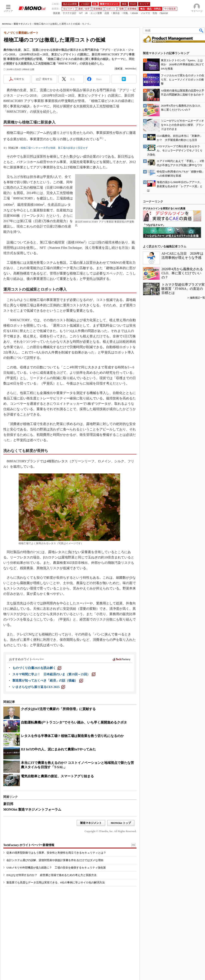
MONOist (7, 24)
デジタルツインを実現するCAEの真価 (164, 208)
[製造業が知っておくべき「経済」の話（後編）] (48, 680)
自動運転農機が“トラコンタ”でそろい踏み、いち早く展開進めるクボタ (74, 722)
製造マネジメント (23, 24)
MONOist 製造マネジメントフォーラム (32, 809)
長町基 (119, 69)
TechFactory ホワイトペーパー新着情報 (29, 845)
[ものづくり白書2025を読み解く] (37, 668)
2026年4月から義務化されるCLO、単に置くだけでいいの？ (182, 273)
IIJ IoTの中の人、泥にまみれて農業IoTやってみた (58, 749)
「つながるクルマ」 (154, 225)
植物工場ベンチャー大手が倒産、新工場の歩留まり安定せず (54, 148)
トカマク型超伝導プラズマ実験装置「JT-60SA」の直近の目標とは (183, 289)
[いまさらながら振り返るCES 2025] (39, 687)
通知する (47, 79)
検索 (201, 30)
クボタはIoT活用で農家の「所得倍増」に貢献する (58, 709)
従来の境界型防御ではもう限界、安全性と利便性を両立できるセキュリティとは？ (56, 853)
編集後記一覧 (198, 298)
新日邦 (8, 804)
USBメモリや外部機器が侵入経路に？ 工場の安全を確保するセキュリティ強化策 (56, 868)
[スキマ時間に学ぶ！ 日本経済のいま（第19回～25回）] (54, 674)
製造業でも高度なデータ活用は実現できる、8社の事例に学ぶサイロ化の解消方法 (56, 882)
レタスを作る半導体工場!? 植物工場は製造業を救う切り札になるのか (72, 736)
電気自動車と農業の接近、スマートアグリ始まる (57, 776)
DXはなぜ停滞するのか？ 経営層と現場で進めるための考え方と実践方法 (51, 875)
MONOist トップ (121, 823)
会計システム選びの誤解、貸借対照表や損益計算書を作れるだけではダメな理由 (55, 860)
